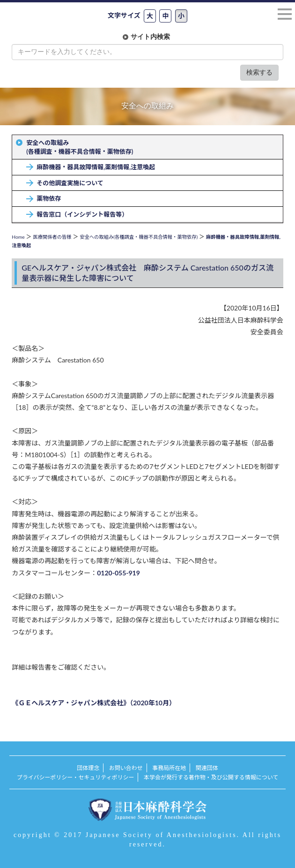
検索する (259, 72)
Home (18, 237)
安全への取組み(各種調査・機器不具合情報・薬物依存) (80, 147)
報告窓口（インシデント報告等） (82, 214)
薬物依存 (49, 198)
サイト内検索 (150, 37)
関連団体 (207, 768)
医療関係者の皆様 (52, 237)
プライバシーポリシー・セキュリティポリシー (76, 777)
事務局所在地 (169, 768)
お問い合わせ (126, 768)
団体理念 (88, 768)
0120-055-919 (118, 573)
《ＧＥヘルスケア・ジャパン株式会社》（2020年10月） (94, 703)
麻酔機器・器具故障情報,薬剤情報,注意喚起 (96, 167)
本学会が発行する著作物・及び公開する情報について (211, 777)
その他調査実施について (70, 183)
